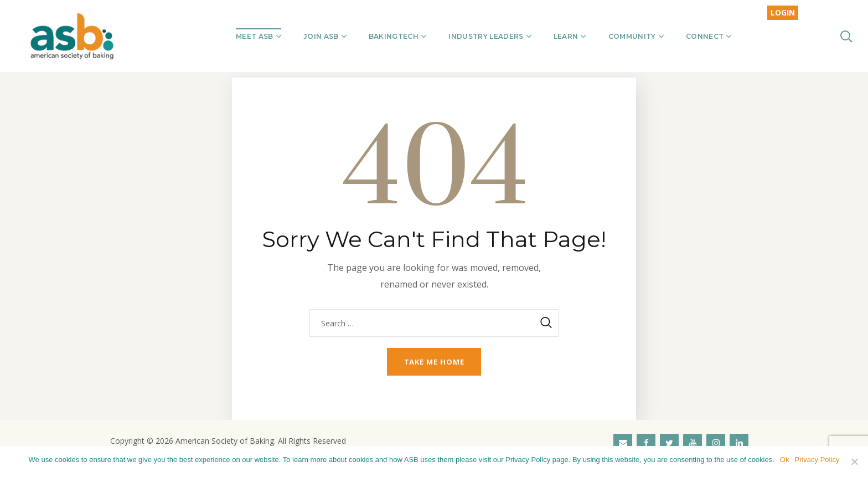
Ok (785, 460)
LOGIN (783, 12)
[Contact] (623, 443)
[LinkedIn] (739, 443)
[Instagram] (716, 443)
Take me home (434, 362)
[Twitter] (669, 443)
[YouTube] (693, 443)
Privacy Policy (817, 460)
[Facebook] (646, 443)
